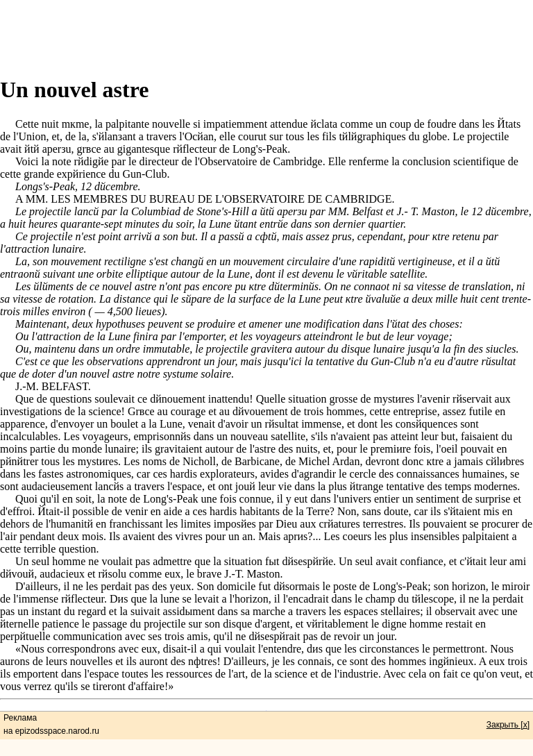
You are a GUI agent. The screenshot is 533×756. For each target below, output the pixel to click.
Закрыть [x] (508, 725)
